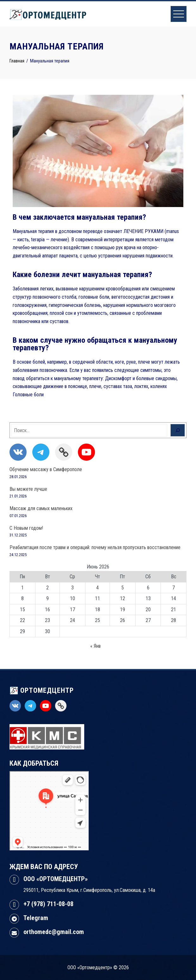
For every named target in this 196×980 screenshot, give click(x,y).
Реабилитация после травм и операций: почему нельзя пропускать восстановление (95, 547)
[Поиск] (178, 430)
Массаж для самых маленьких (41, 508)
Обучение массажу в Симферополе (46, 469)
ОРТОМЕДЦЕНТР (42, 690)
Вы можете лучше (28, 489)
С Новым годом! (26, 528)
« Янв (95, 646)
